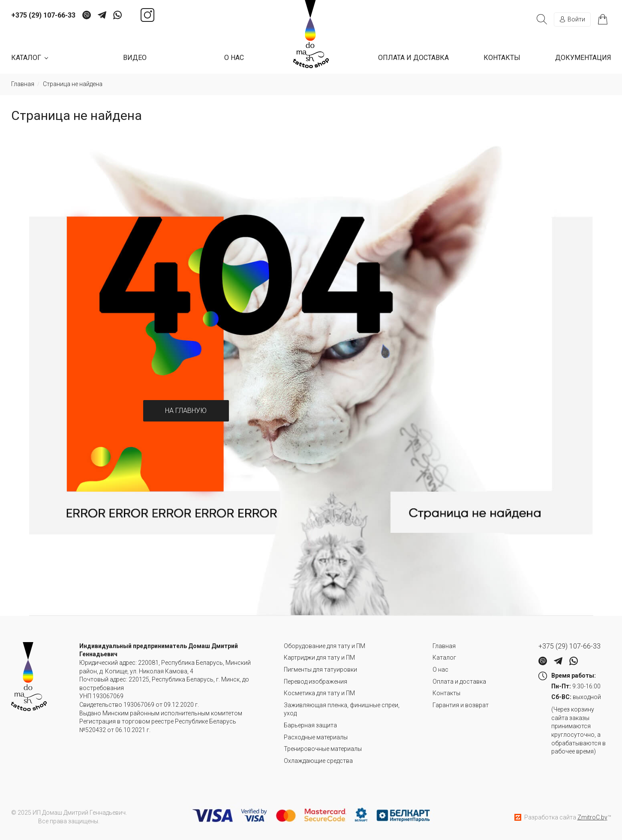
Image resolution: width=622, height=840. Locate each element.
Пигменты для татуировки (320, 670)
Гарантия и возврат (461, 705)
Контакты (502, 58)
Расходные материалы (316, 737)
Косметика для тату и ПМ (319, 693)
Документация (583, 58)
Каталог (444, 658)
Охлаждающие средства (318, 761)
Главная (444, 646)
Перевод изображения (316, 682)
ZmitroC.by (592, 817)
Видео (135, 58)
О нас (234, 58)
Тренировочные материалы (323, 749)
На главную (186, 411)
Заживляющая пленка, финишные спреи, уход (342, 709)
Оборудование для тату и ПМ (325, 646)
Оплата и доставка (413, 58)
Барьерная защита (310, 725)
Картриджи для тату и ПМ (319, 658)
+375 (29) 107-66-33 (43, 15)
